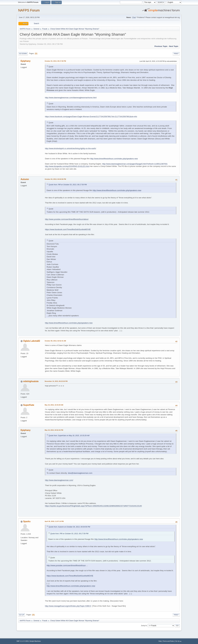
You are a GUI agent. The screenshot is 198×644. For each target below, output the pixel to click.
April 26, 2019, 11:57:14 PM (54, 521)
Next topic (174, 46)
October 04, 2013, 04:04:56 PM (55, 179)
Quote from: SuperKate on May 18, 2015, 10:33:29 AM (69, 436)
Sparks (27, 521)
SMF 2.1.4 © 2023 (23, 641)
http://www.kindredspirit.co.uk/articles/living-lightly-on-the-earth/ (71, 148)
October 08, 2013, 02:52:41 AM (55, 341)
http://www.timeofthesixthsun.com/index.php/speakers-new (114, 159)
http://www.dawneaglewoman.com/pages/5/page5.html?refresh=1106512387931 (135, 164)
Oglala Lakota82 (32, 341)
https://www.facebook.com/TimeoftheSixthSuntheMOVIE (68, 229)
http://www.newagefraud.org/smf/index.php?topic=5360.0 (68, 606)
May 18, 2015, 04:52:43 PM (54, 430)
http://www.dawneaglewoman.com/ (59, 480)
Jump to (144, 626)
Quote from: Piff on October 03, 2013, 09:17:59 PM (68, 185)
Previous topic (161, 46)
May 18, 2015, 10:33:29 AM (54, 405)
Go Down (23, 54)
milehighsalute (31, 381)
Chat (134, 17)
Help (160, 641)
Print (176, 54)
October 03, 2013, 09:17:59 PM (55, 61)
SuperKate (29, 405)
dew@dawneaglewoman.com (80, 473)
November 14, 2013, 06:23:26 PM (56, 381)
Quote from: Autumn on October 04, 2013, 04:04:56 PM (69, 527)
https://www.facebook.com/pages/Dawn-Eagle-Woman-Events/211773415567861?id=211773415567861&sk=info (91, 117)
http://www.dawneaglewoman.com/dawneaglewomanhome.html (71, 98)
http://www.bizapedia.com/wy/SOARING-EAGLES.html (67, 166)
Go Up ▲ (178, 641)
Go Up (22, 615)
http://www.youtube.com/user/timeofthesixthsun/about (67, 219)
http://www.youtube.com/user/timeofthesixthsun (66, 565)
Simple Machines (35, 641)
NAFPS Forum (29, 10)
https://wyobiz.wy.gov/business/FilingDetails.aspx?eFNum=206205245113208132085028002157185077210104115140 (93, 506)
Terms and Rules (169, 641)
